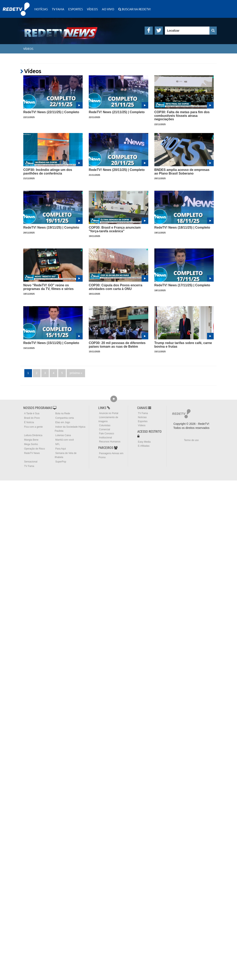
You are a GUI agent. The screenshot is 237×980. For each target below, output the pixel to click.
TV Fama (58, 9)
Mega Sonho (31, 444)
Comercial (105, 429)
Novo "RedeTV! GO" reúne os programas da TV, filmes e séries (48, 287)
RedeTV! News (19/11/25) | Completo (51, 227)
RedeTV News (32, 453)
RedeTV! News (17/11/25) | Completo (182, 285)
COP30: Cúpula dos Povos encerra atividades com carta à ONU (115, 287)
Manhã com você (65, 440)
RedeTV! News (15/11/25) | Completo (51, 343)
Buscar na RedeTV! (136, 9)
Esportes (76, 9)
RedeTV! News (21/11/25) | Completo (117, 112)
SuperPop (61, 462)
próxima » (76, 373)
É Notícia (29, 422)
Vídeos (92, 9)
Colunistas (105, 425)
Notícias (41, 9)
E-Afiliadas (144, 446)
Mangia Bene (31, 440)
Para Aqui (61, 449)
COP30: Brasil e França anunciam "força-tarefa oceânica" (115, 229)
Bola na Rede (63, 413)
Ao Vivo (108, 9)
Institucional (105, 438)
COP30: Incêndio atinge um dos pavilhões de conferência (48, 172)
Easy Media (144, 442)
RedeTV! (16, 6)
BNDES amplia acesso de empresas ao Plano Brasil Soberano (182, 172)
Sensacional (31, 462)
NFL (58, 444)
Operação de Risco (35, 449)
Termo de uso (191, 440)
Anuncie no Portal (109, 413)
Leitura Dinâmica (33, 435)
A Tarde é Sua (32, 413)
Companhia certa (65, 418)
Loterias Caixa (63, 435)
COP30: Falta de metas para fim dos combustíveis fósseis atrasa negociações (182, 116)
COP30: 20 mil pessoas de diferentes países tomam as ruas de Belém (117, 345)
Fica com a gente (33, 427)
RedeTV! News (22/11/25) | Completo (51, 112)
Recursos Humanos (110, 442)
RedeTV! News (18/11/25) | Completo (182, 227)
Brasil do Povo (32, 418)
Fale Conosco (107, 434)
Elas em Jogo (63, 422)
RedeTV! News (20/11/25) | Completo (117, 170)
